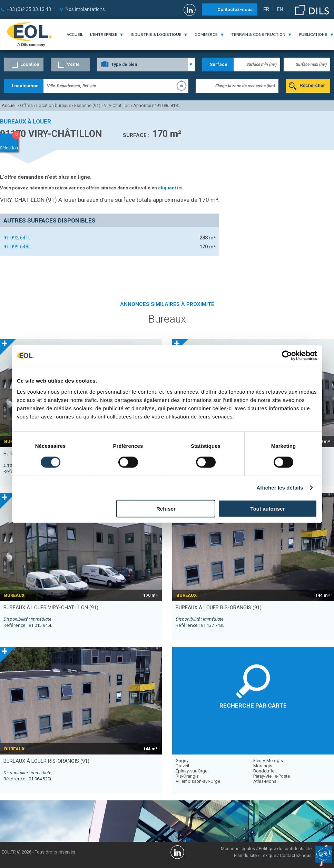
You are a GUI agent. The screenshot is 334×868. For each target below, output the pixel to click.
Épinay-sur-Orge (191, 771)
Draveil (182, 766)
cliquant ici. (171, 188)
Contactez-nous (235, 9)
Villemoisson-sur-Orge (198, 781)
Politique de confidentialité (285, 849)
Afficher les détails (280, 488)
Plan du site (245, 855)
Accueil (75, 35)
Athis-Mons (265, 781)
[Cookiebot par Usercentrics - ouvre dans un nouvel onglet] (287, 356)
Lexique (268, 855)
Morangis (263, 766)
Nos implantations (85, 9)
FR (266, 9)
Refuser (166, 508)
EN (280, 9)
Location (30, 64)
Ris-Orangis (187, 776)
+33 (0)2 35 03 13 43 (29, 9)
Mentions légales (238, 849)
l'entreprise (104, 35)
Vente (73, 64)
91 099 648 (17, 247)
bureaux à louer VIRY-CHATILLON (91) (51, 608)
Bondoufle (264, 771)
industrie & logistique (156, 35)
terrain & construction (258, 35)
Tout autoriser (268, 508)
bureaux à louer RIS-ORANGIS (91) (219, 608)
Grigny (182, 761)
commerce (206, 35)
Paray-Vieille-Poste (272, 776)
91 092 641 (17, 238)
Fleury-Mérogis (268, 761)
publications (313, 35)
